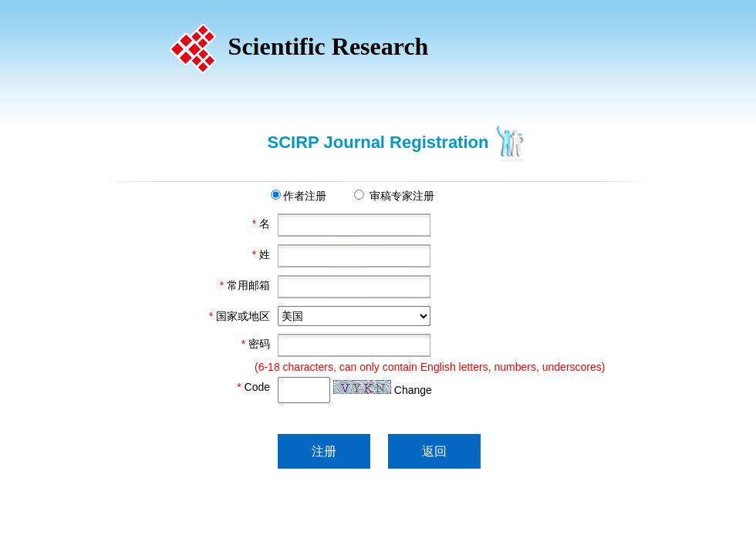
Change (413, 390)
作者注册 (305, 196)
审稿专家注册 (402, 196)
